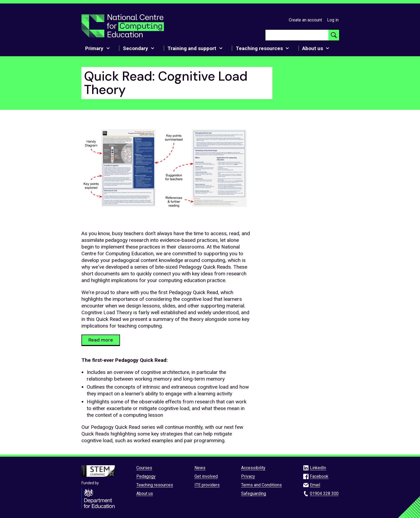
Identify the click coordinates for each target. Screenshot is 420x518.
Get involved (206, 476)
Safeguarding (254, 493)
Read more (101, 340)
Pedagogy (146, 476)
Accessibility (253, 468)
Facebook (319, 476)
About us (145, 493)
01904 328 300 (324, 493)
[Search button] (334, 35)
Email (315, 485)
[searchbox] (297, 35)
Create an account (305, 20)
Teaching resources (155, 485)
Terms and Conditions (261, 485)
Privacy (248, 476)
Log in (333, 20)
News (200, 468)
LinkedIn (318, 468)
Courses (144, 468)
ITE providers (207, 485)
